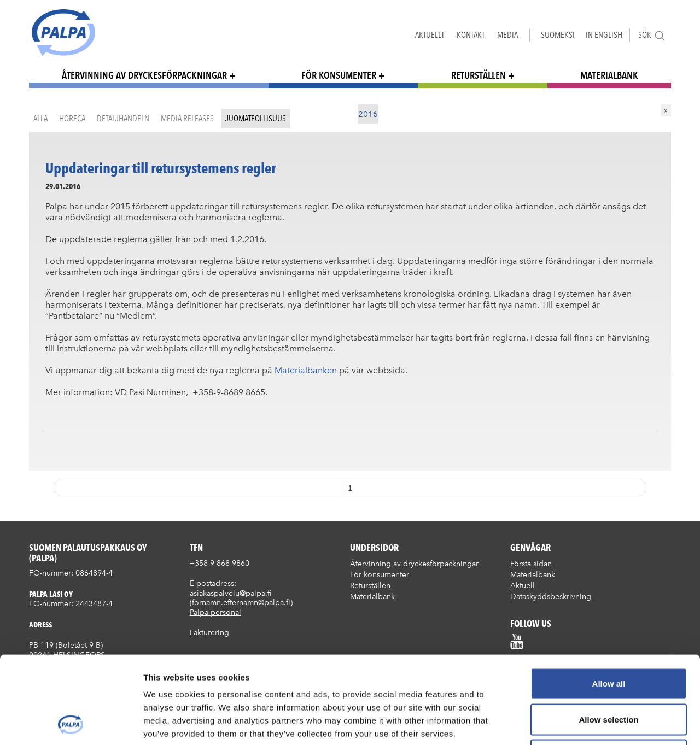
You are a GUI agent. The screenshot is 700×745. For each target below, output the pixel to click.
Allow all (609, 602)
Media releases (187, 118)
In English (604, 35)
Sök (652, 35)
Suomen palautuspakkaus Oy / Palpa (63, 33)
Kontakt (471, 35)
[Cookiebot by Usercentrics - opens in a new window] (71, 724)
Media (507, 35)
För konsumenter (339, 75)
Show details (574, 723)
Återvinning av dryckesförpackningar (144, 75)
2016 (368, 114)
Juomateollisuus (256, 118)
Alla (40, 118)
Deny (609, 673)
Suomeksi (558, 35)
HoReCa (72, 118)
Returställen (479, 75)
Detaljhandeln (123, 118)
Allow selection (608, 638)
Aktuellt (430, 35)
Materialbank (609, 75)
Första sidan (531, 564)
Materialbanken (306, 370)
